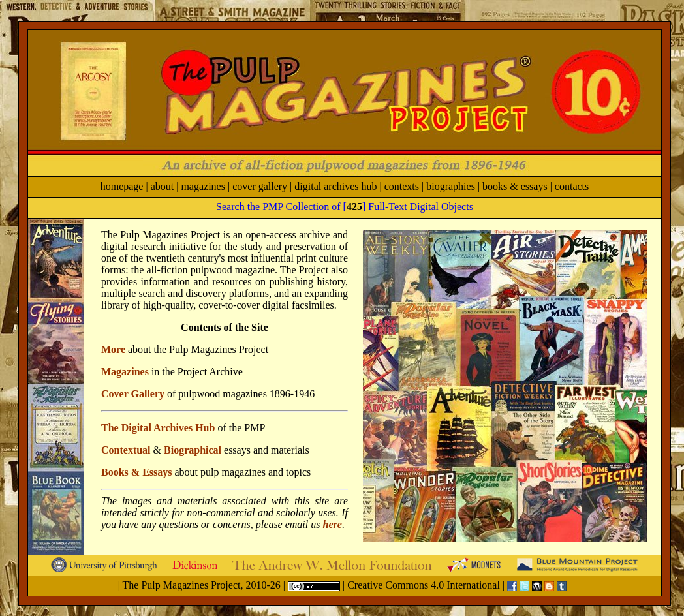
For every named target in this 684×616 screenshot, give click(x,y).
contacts (572, 186)
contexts (402, 186)
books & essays (515, 186)
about (163, 186)
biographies (451, 186)
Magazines (125, 372)
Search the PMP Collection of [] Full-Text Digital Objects (345, 207)
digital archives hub (335, 186)
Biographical (193, 450)
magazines (203, 186)
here (332, 524)
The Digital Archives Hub (158, 428)
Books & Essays (136, 472)
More (113, 349)
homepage (122, 186)
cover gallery (260, 186)
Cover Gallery (133, 394)
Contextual (126, 450)
